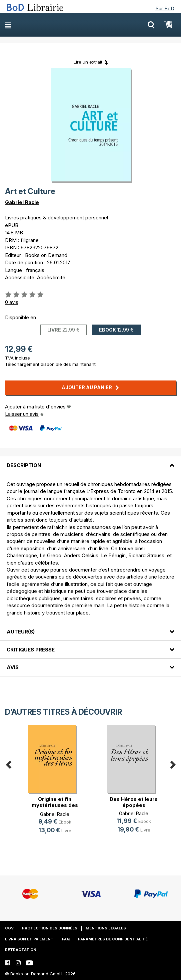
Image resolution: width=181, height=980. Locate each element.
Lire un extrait (88, 62)
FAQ (66, 939)
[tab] (90, 461)
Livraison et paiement (29, 939)
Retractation (21, 950)
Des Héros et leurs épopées (134, 802)
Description (24, 465)
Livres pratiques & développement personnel (56, 218)
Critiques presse (31, 650)
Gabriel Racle (22, 202)
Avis (13, 667)
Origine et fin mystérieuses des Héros (55, 805)
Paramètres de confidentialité (113, 939)
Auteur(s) (21, 632)
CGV (9, 928)
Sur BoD (165, 8)
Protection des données (50, 928)
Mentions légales (106, 928)
